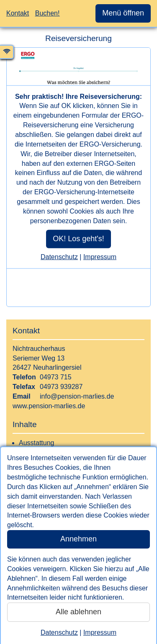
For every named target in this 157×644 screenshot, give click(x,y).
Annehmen (78, 539)
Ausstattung (37, 443)
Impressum (100, 632)
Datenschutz (59, 632)
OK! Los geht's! (78, 239)
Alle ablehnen (78, 612)
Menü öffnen (123, 13)
